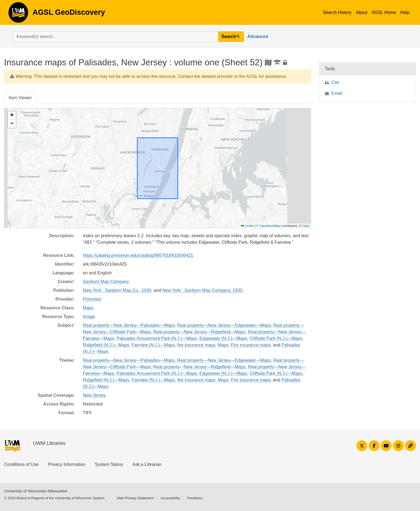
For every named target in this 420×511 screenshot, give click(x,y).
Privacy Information (67, 464)
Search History (337, 12)
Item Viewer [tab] (20, 98)
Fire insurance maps (251, 345)
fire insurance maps (196, 345)
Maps (88, 308)
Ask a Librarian (147, 464)
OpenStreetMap (270, 226)
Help (405, 12)
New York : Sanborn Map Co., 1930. (118, 290)
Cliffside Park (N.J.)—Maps (276, 338)
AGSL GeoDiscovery (18, 14)
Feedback (195, 498)
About (362, 12)
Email (337, 93)
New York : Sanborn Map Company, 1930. (203, 290)
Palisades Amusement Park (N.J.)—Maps (157, 338)
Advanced (258, 36)
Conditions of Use (21, 464)
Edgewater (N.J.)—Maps (223, 338)
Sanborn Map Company (106, 282)
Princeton (92, 299)
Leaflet (247, 226)
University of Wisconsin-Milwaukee (36, 491)
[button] (12, 116)
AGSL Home (384, 12)
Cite (335, 82)
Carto (306, 226)
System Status (109, 464)
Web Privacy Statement (135, 498)
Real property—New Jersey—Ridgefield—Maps (199, 332)
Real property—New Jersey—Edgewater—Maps (224, 325)
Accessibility (170, 498)
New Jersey (94, 395)
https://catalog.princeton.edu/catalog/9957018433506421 (138, 255)
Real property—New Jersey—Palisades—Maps (129, 325)
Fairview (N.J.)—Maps (153, 345)
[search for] (116, 37)
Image (89, 317)
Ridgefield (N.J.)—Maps (106, 345)
